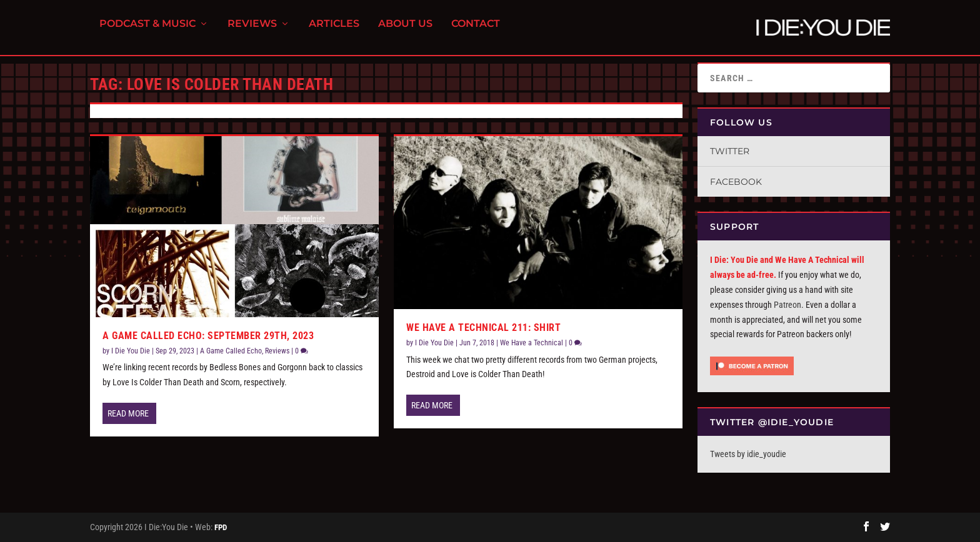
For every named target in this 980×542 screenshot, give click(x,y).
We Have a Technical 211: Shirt (483, 328)
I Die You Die (131, 351)
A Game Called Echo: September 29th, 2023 (208, 336)
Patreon (787, 305)
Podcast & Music (147, 32)
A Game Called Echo (231, 351)
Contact (476, 32)
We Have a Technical (532, 343)
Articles (334, 32)
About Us (405, 32)
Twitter (730, 151)
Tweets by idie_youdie (748, 454)
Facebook (736, 182)
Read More (128, 413)
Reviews (252, 32)
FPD (221, 527)
